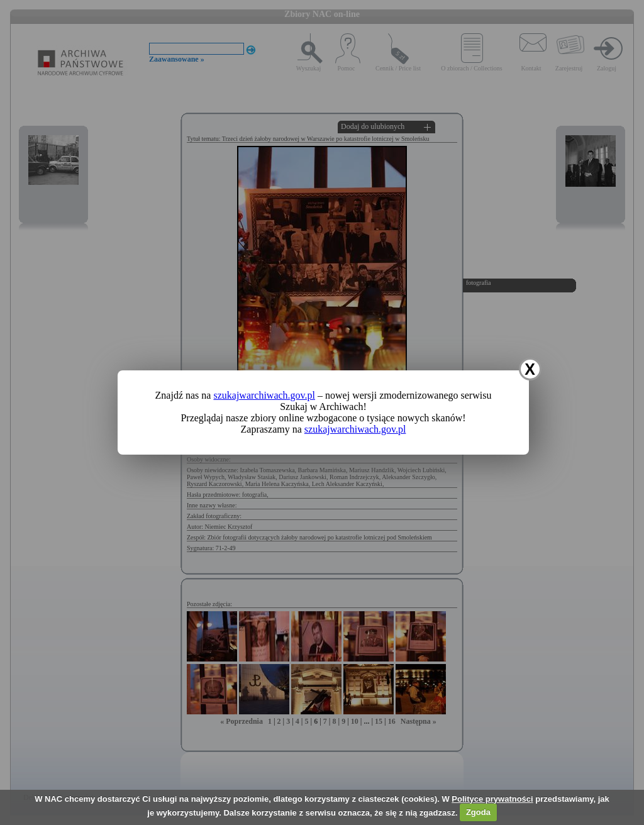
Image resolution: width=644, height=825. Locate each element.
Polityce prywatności (492, 799)
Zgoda (478, 812)
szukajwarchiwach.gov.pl (264, 395)
